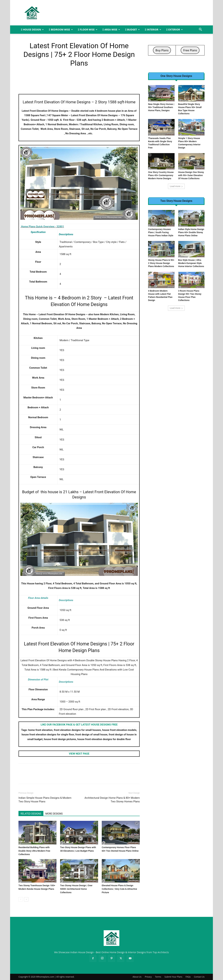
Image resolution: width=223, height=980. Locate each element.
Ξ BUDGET (132, 29)
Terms (158, 977)
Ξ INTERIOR (153, 29)
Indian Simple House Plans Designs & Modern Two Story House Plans (45, 800)
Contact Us (199, 977)
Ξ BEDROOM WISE (61, 29)
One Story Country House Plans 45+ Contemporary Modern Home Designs (161, 175)
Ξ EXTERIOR (174, 29)
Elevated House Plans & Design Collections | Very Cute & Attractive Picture (119, 889)
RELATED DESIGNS (31, 814)
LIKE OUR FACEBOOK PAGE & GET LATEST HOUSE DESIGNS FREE (79, 725)
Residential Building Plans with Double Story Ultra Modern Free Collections (34, 851)
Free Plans (190, 50)
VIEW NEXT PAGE (79, 754)
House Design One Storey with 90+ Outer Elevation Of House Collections (191, 175)
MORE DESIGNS (54, 814)
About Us (137, 977)
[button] (200, 30)
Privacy (148, 977)
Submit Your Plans (173, 977)
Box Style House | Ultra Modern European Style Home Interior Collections (191, 263)
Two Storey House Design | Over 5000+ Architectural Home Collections (76, 889)
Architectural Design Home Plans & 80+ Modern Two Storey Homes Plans (112, 800)
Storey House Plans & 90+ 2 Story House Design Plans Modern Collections (161, 263)
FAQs (188, 977)
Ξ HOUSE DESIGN (32, 29)
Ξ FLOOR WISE (88, 29)
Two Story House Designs (176, 201)
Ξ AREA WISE (111, 29)
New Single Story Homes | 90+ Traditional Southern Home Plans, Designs (161, 107)
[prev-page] (21, 899)
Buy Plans (162, 50)
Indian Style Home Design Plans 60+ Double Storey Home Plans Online (191, 232)
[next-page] (26, 899)
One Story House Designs (176, 76)
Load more (176, 186)
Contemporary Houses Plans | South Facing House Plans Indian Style (161, 232)
